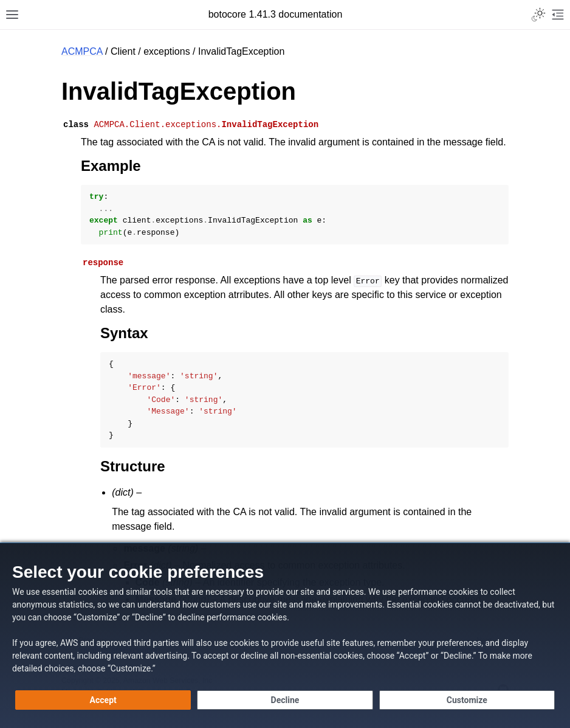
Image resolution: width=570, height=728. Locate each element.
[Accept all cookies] (103, 700)
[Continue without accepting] (285, 700)
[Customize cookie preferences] (467, 700)
